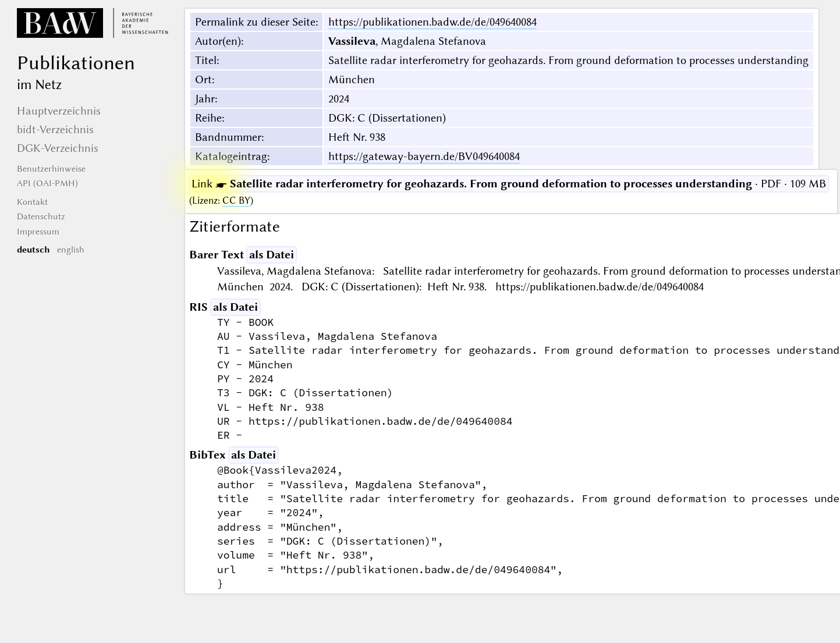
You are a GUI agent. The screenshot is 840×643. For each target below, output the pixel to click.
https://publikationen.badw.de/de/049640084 (433, 22)
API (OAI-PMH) (47, 183)
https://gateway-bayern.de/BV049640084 (424, 156)
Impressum (38, 232)
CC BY (236, 200)
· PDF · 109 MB (509, 184)
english (71, 250)
